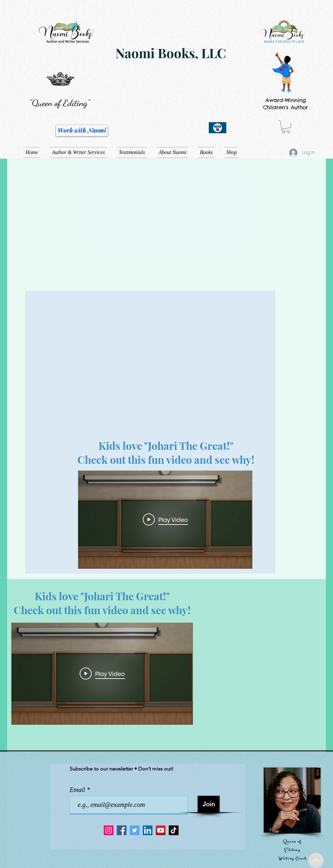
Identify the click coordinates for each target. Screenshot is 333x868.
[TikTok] (174, 830)
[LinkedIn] (148, 830)
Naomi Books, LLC (171, 53)
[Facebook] (122, 830)
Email (78, 790)
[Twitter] (135, 830)
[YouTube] (161, 830)
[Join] (209, 804)
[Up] (316, 860)
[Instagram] (109, 830)
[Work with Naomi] (82, 131)
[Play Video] (165, 520)
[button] (286, 127)
